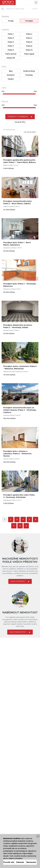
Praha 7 (11, 46)
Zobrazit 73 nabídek (18, 117)
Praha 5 (11, 42)
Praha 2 (29, 34)
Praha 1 (11, 34)
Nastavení (31, 862)
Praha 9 (11, 50)
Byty (11, 71)
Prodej (11, 21)
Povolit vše (9, 862)
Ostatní (11, 79)
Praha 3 (11, 38)
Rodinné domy (29, 71)
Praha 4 (29, 38)
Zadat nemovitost (18, 632)
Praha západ (29, 54)
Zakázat (20, 862)
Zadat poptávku (18, 581)
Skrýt (35, 9)
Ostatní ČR (11, 58)
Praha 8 (29, 46)
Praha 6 (29, 42)
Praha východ (11, 54)
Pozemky (29, 75)
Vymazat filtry (20, 122)
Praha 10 (29, 50)
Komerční (11, 75)
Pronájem (29, 21)
